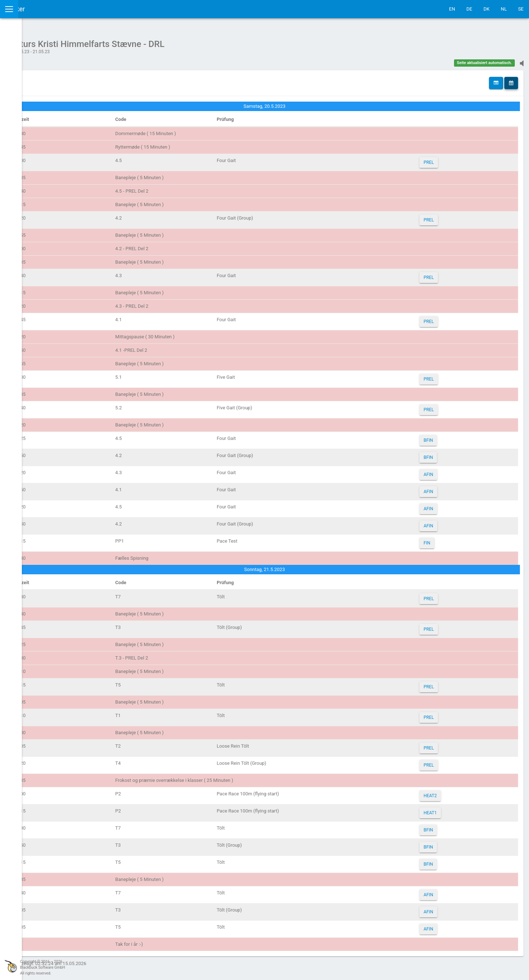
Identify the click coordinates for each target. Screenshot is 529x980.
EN (452, 9)
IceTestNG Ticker (40, 9)
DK (487, 9)
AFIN (444, 471)
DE (469, 9)
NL (504, 9)
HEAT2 (446, 792)
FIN (443, 539)
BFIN (444, 437)
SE (521, 9)
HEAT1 (446, 809)
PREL (445, 159)
